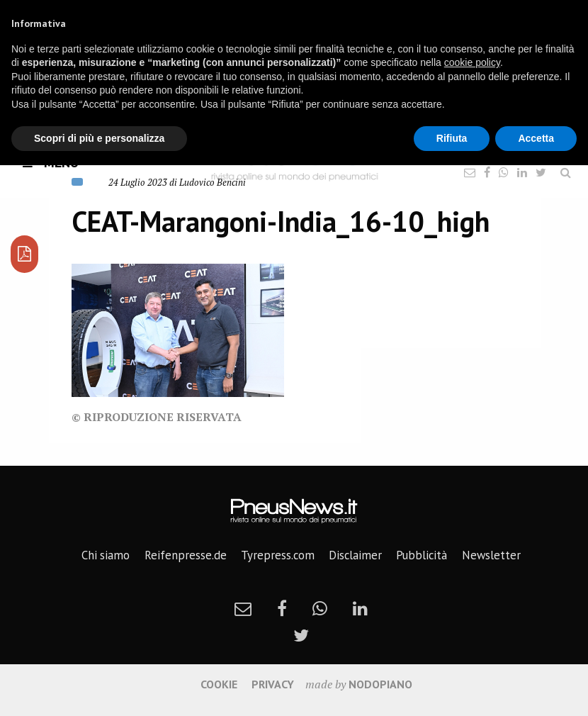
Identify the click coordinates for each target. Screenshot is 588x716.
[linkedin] (360, 608)
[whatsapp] (320, 608)
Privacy (273, 684)
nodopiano (380, 684)
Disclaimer (355, 555)
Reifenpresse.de (186, 555)
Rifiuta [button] (452, 138)
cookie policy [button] (472, 62)
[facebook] (282, 608)
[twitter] (301, 635)
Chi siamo (106, 555)
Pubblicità (422, 555)
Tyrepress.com (278, 555)
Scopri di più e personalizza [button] (99, 138)
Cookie (219, 684)
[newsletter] (243, 608)
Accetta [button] (536, 138)
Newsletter (491, 555)
